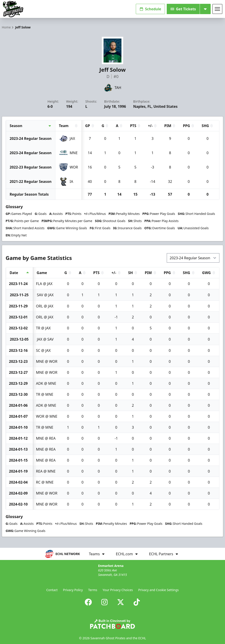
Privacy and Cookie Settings (159, 590)
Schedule (150, 9)
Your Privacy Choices (118, 590)
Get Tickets (183, 9)
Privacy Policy (73, 590)
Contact (52, 590)
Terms (93, 590)
